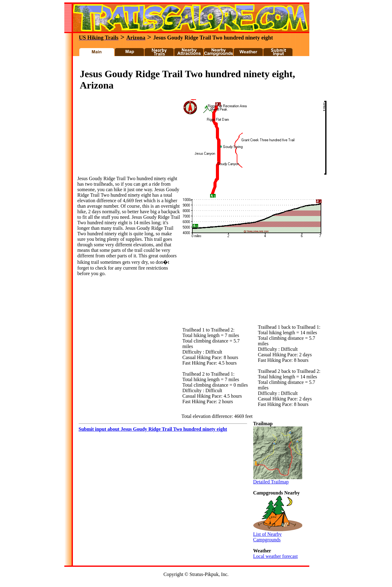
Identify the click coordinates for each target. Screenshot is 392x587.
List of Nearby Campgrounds (278, 535)
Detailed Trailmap (278, 480)
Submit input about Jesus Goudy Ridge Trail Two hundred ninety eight (153, 429)
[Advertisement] (188, 64)
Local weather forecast (276, 556)
